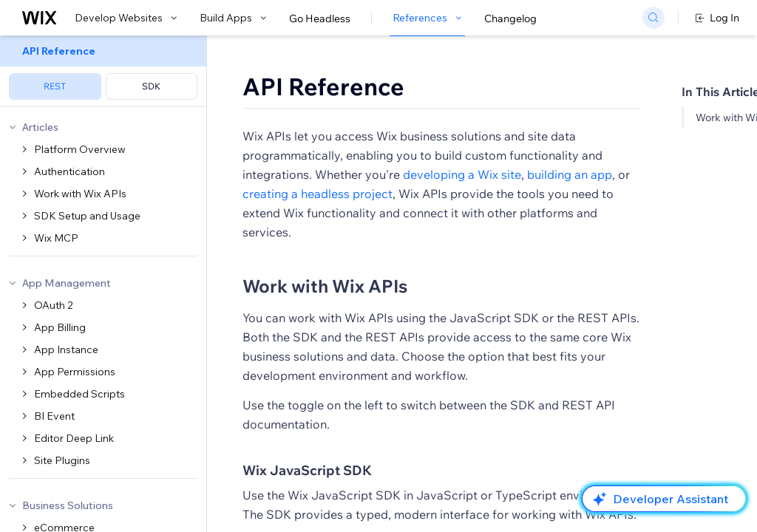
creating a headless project (318, 194)
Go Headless (320, 18)
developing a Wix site (462, 174)
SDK (151, 86)
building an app (570, 174)
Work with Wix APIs (325, 286)
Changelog (510, 18)
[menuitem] (103, 71)
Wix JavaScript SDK (307, 470)
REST (55, 86)
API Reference (323, 86)
